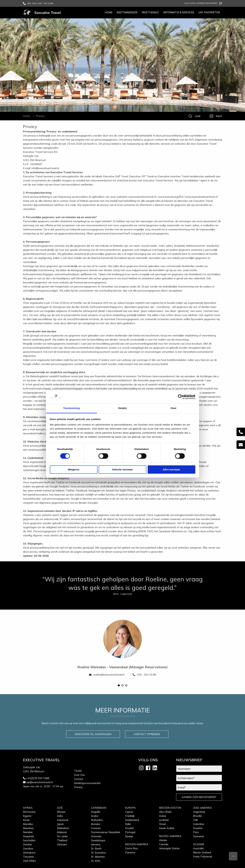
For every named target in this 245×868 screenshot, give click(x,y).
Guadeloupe (98, 840)
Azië (60, 808)
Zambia (27, 844)
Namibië (28, 832)
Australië (198, 848)
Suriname (199, 836)
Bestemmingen (127, 12)
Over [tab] (174, 408)
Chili (195, 820)
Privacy (78, 787)
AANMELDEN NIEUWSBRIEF (199, 797)
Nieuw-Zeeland (202, 852)
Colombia (199, 824)
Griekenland (132, 820)
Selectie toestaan (123, 469)
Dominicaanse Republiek (105, 832)
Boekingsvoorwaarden (87, 783)
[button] (119, 685)
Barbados (97, 820)
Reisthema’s (150, 12)
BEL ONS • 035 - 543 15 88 (38, 3)
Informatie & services (179, 12)
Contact (79, 779)
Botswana (29, 812)
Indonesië (63, 820)
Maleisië (62, 832)
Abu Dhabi (165, 812)
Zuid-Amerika (202, 808)
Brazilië (197, 816)
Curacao (96, 828)
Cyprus (129, 812)
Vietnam (62, 844)
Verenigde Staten (169, 848)
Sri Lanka (62, 836)
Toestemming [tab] (71, 408)
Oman (163, 824)
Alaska (163, 840)
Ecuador (198, 828)
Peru (196, 832)
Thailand (62, 840)
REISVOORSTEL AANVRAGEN (93, 734)
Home (108, 12)
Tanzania (28, 857)
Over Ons (79, 775)
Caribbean (99, 808)
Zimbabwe (29, 853)
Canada (164, 844)
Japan (60, 824)
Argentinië (199, 812)
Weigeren (74, 469)
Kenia (26, 820)
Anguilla (96, 812)
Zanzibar (28, 849)
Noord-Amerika (170, 836)
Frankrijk (130, 816)
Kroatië (129, 828)
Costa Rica (131, 848)
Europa (130, 808)
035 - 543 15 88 (144, 675)
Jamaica (96, 844)
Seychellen (29, 840)
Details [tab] (122, 408)
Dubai (163, 816)
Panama (130, 852)
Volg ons (190, 3)
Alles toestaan (171, 469)
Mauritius (28, 828)
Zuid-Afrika (29, 861)
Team (78, 771)
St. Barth (96, 849)
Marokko (28, 824)
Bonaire (96, 824)
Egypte (27, 816)
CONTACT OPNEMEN (147, 734)
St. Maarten (98, 857)
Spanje (129, 836)
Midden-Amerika (137, 844)
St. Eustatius (98, 853)
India (60, 816)
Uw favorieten (209, 12)
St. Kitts (96, 861)
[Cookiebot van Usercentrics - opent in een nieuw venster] (180, 397)
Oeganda (28, 836)
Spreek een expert (210, 3)
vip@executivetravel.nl (39, 782)
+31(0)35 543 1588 (38, 778)
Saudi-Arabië (167, 828)
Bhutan (61, 812)
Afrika (28, 808)
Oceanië (199, 844)
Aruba (95, 816)
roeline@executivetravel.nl (107, 675)
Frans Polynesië (203, 857)
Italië (128, 824)
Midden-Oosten (170, 808)
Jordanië (164, 820)
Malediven (63, 828)
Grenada (96, 836)
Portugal (130, 832)
